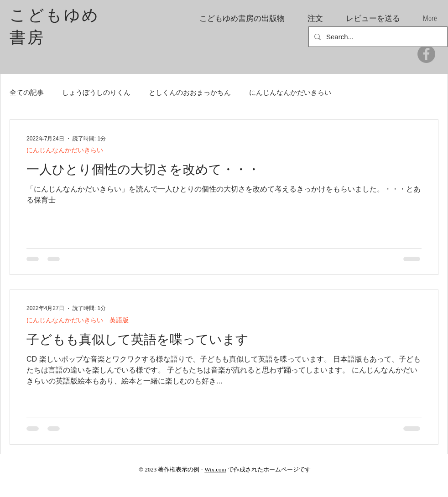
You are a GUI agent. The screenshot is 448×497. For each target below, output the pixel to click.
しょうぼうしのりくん (96, 92)
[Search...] (377, 37)
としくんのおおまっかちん (190, 92)
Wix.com (215, 469)
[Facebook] (426, 54)
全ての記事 (27, 92)
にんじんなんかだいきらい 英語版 (78, 320)
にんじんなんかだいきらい (290, 92)
